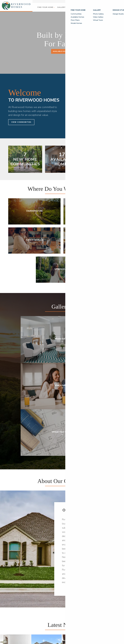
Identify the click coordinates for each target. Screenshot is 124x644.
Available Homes (61, 51)
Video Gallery (30, 622)
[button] (46, 7)
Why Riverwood (60, 619)
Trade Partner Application (83, 629)
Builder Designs (84, 611)
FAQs (56, 626)
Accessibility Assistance (106, 630)
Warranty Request (80, 624)
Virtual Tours (30, 624)
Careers (76, 626)
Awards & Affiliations (61, 631)
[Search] (121, 7)
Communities (13, 619)
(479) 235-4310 (108, 624)
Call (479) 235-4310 (56, 592)
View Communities (21, 122)
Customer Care (106, 1)
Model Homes (13, 626)
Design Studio (45, 619)
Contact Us (116, 1)
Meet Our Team (59, 624)
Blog (98, 1)
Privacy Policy (102, 628)
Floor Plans (13, 624)
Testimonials (58, 629)
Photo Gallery (30, 619)
